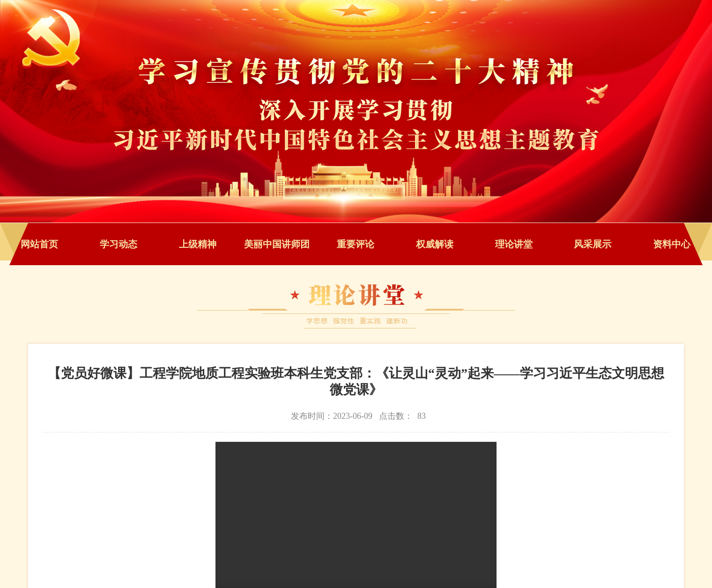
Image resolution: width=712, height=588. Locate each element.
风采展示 (593, 244)
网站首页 (39, 244)
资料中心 (672, 244)
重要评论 (356, 244)
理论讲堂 (514, 244)
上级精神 (198, 244)
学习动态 (119, 244)
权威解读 (435, 244)
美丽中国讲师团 (277, 244)
